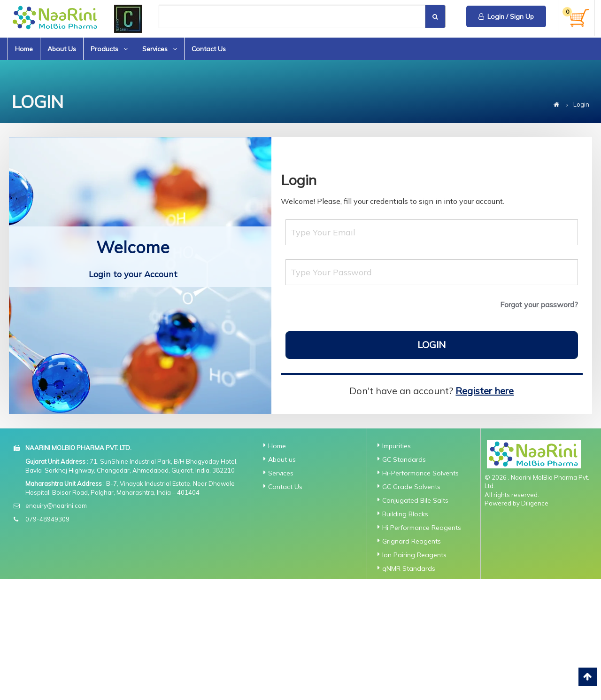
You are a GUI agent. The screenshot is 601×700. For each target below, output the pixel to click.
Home (24, 49)
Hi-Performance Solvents (420, 473)
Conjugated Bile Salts (415, 500)
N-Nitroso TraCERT (412, 645)
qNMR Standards (409, 568)
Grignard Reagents (412, 541)
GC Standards (404, 459)
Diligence (535, 503)
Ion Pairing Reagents (414, 555)
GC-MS (393, 659)
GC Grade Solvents (411, 487)
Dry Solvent (400, 631)
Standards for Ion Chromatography (410, 690)
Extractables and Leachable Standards (415, 614)
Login (431, 345)
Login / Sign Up (506, 16)
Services (160, 49)
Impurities (397, 446)
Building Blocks (405, 514)
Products (109, 49)
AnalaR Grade (404, 582)
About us (282, 459)
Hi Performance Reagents (422, 528)
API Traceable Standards (421, 596)
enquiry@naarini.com (56, 506)
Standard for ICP (408, 672)
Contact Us (209, 49)
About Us (62, 49)
